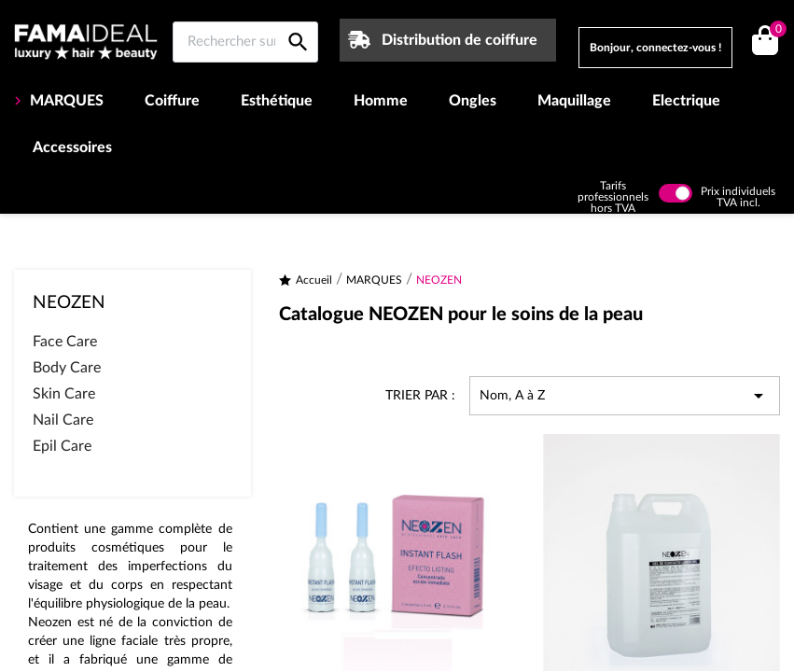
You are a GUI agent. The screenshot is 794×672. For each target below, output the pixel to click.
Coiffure (172, 101)
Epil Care (62, 446)
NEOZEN (69, 303)
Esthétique (277, 101)
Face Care (65, 342)
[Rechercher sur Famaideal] (245, 42)
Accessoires (72, 147)
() (775, 31)
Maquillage (574, 101)
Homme (381, 101)
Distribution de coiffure (460, 40)
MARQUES (65, 101)
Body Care (67, 368)
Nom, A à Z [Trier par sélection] (625, 396)
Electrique (686, 101)
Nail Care (63, 420)
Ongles (473, 101)
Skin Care (64, 394)
